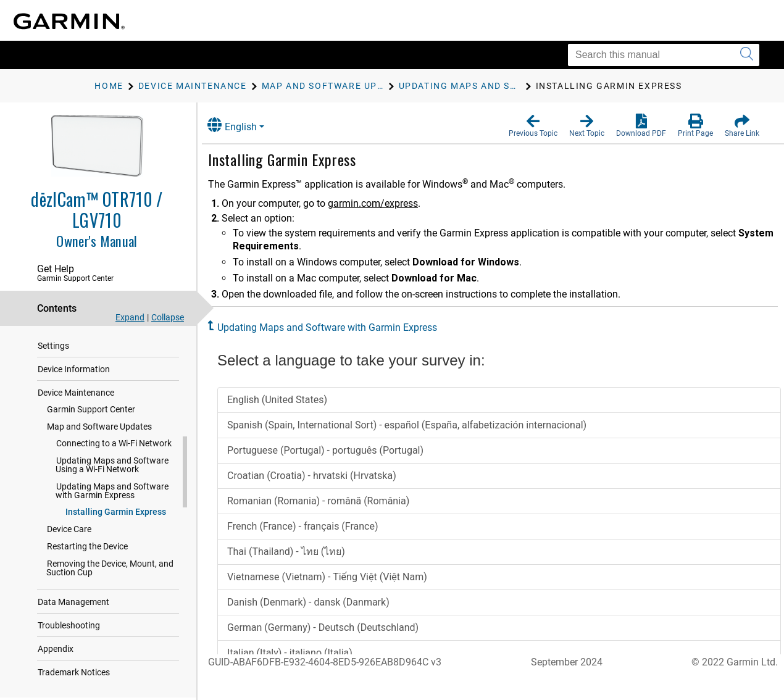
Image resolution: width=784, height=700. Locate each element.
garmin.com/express (385, 203)
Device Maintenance (76, 393)
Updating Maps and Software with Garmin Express (112, 491)
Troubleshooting (69, 625)
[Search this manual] (664, 55)
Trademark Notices (74, 672)
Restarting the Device (87, 546)
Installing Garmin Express (116, 512)
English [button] (244, 125)
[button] (533, 126)
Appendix (56, 649)
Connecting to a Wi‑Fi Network (114, 443)
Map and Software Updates (99, 427)
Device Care (69, 529)
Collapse (168, 317)
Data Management (73, 602)
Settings (53, 346)
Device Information (74, 369)
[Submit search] (747, 55)
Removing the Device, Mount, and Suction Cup (110, 568)
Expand (130, 317)
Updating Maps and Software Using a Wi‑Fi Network (112, 465)
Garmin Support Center (91, 409)
